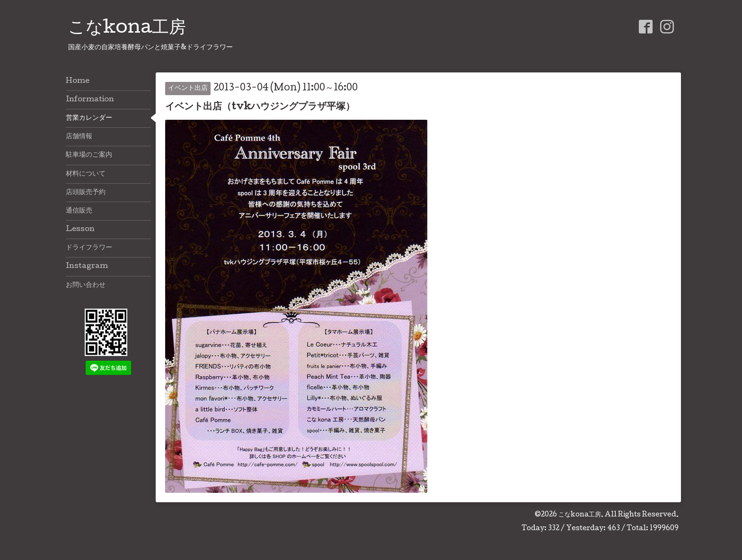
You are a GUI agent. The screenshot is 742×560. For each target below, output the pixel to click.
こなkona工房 (127, 29)
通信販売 (79, 211)
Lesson (80, 230)
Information (90, 100)
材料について (86, 174)
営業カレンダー (89, 118)
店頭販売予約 (86, 193)
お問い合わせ (86, 285)
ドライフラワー (89, 248)
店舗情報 (79, 137)
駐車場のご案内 (89, 155)
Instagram (87, 267)
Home (78, 81)
